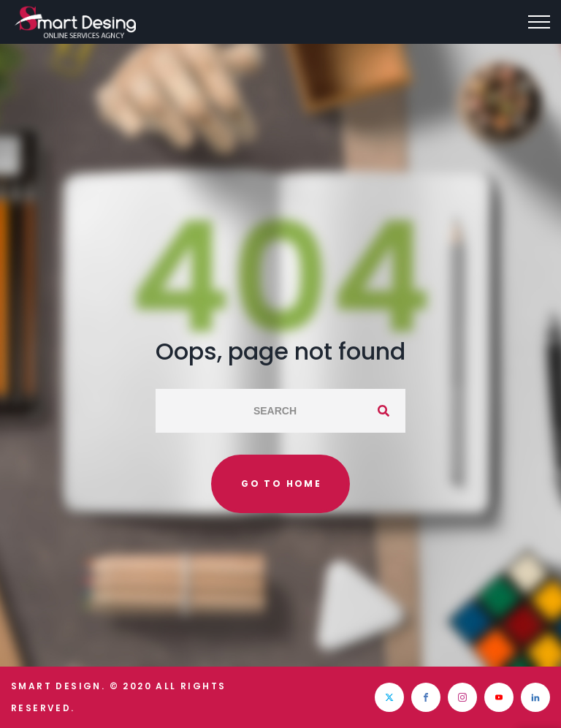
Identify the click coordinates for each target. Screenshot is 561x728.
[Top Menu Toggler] (539, 22)
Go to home (281, 484)
